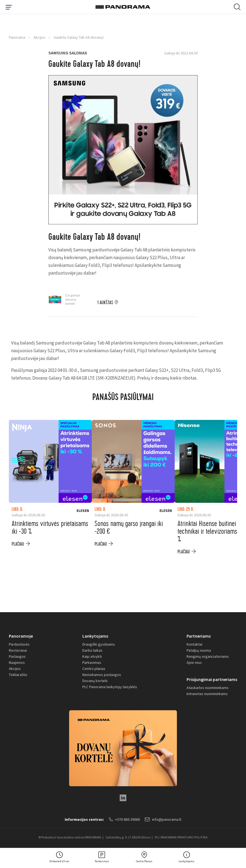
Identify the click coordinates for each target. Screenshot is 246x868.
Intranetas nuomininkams (207, 694)
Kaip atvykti (92, 656)
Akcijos (39, 37)
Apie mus (194, 662)
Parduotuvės (19, 644)
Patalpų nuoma (199, 650)
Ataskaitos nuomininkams (208, 688)
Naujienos (17, 662)
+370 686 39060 (124, 819)
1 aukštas (105, 303)
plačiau (18, 544)
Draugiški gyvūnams (99, 644)
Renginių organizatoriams (208, 656)
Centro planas (94, 669)
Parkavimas (92, 662)
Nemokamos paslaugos (102, 675)
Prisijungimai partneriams (212, 679)
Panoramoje (21, 636)
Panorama (17, 37)
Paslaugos (17, 656)
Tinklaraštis (18, 675)
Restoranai (18, 650)
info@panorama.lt (163, 819)
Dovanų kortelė (95, 681)
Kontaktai (194, 644)
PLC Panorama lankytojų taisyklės (110, 687)
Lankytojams (95, 636)
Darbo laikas (92, 650)
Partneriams (199, 636)
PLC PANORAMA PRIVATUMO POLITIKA (181, 837)
